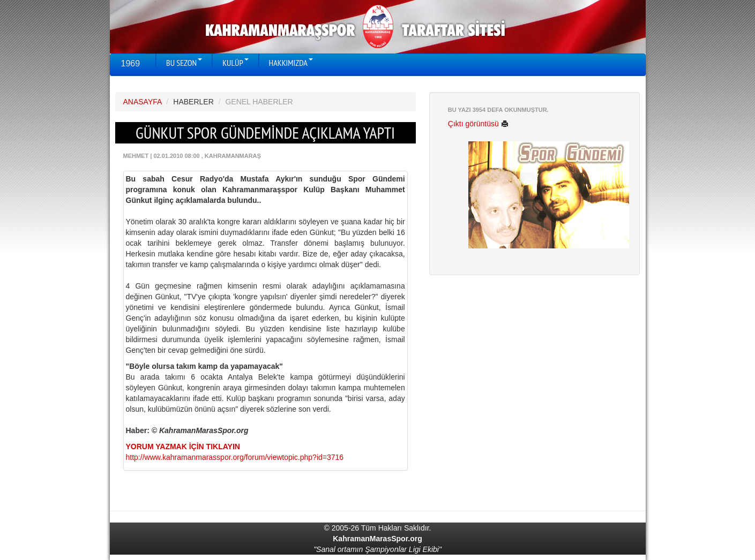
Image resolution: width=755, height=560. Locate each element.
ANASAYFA (143, 102)
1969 (131, 63)
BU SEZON (184, 63)
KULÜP (235, 63)
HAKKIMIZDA (291, 63)
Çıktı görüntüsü (478, 124)
